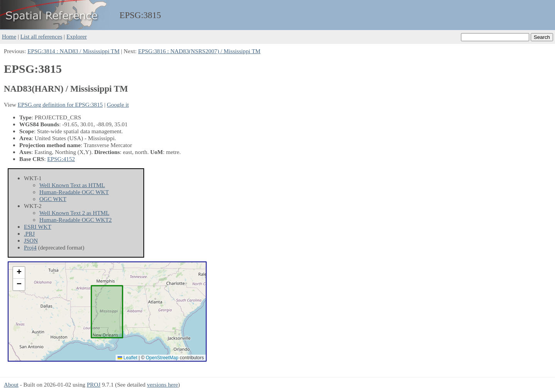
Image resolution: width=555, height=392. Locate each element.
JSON (31, 240)
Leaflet (127, 358)
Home (9, 36)
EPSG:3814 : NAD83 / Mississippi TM (73, 51)
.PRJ (29, 234)
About (11, 384)
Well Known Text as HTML (72, 185)
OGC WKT (53, 199)
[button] (19, 273)
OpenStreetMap (162, 358)
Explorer (77, 36)
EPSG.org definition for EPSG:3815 (60, 105)
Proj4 (30, 247)
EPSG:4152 (61, 159)
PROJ (93, 384)
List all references (41, 36)
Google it (118, 105)
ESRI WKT (38, 227)
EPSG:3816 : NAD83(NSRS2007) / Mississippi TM (199, 51)
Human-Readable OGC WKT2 (76, 220)
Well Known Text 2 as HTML (74, 213)
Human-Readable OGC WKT (74, 192)
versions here (162, 384)
